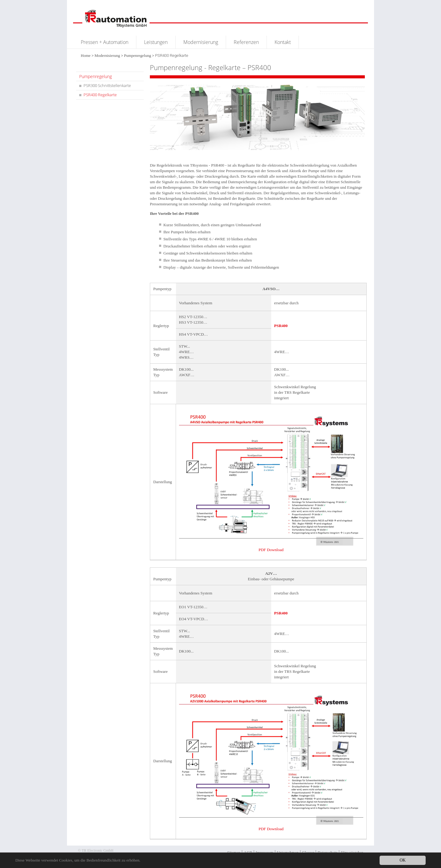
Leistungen (156, 42)
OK (403, 860)
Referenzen (246, 42)
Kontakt (283, 42)
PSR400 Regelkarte (100, 95)
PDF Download (271, 550)
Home (86, 55)
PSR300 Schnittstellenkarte (107, 85)
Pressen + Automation (105, 42)
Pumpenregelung (138, 55)
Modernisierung (201, 42)
